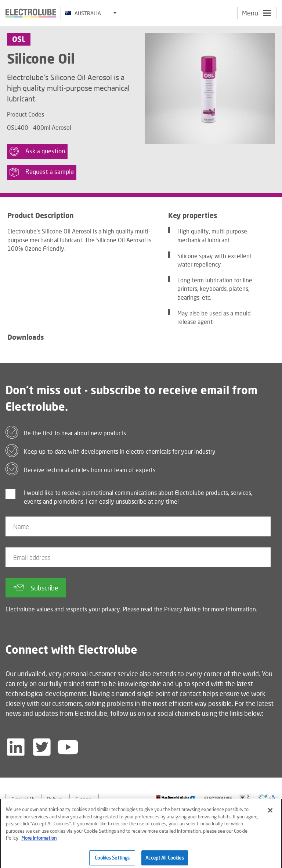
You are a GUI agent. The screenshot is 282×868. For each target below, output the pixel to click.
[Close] (270, 814)
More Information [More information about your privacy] (39, 841)
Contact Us (23, 799)
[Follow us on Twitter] (42, 747)
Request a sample (42, 172)
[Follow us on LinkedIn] (16, 747)
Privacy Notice (182, 609)
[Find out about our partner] (176, 798)
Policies (55, 799)
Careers (84, 799)
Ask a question (37, 151)
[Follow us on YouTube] (68, 747)
